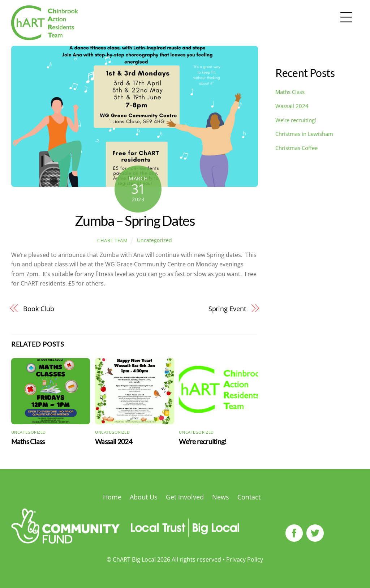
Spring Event (227, 308)
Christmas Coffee (296, 148)
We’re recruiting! (203, 441)
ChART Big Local (134, 559)
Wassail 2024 (114, 441)
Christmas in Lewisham (304, 134)
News (221, 497)
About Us (144, 497)
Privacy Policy (245, 559)
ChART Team (112, 240)
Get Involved (185, 497)
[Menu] (346, 18)
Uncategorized (154, 240)
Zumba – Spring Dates (135, 220)
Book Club (38, 308)
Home (112, 497)
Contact (249, 497)
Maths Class (28, 441)
